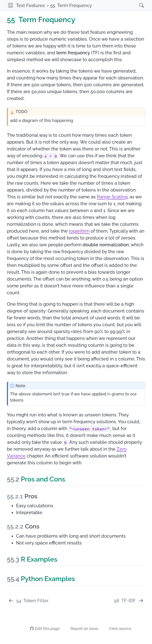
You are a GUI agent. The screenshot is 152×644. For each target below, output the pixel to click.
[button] (11, 5)
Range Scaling (112, 197)
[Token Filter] (28, 601)
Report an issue (82, 628)
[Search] (137, 5)
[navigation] (114, 5)
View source (118, 628)
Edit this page (45, 628)
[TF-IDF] (129, 601)
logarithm (79, 231)
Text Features (30, 5)
